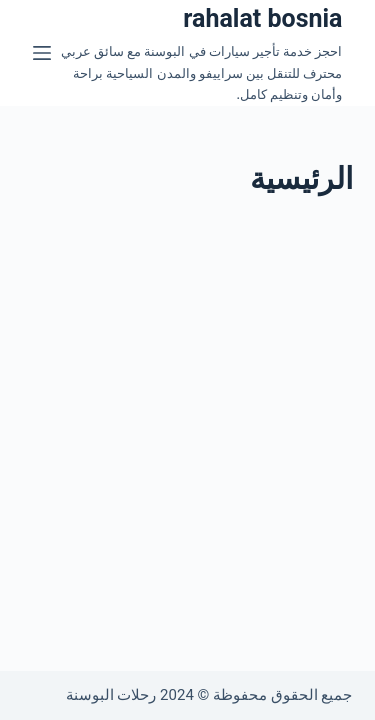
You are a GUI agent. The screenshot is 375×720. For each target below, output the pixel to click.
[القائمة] (42, 53)
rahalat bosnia (262, 18)
